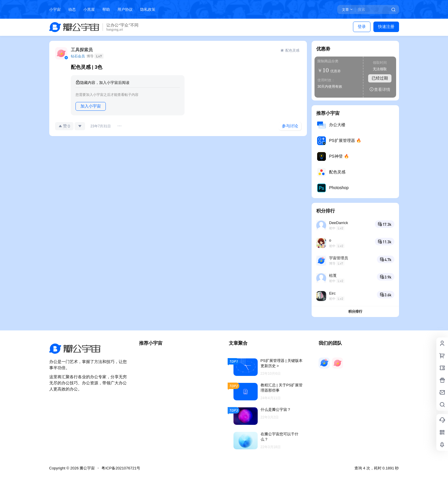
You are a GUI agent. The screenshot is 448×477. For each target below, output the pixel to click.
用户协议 (125, 9)
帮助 (106, 9)
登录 (362, 27)
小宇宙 (55, 9)
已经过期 (380, 78)
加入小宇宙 (91, 106)
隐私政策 (148, 9)
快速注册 (386, 27)
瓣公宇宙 (87, 468)
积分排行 (355, 311)
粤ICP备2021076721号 (121, 468)
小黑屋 (89, 9)
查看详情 (380, 89)
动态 (72, 9)
